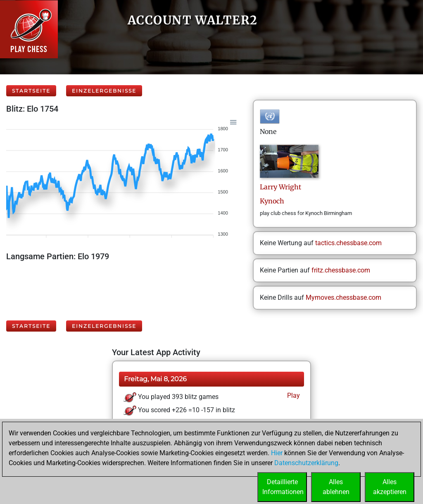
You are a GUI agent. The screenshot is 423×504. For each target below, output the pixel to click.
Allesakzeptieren (390, 487)
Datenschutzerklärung (306, 463)
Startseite (31, 91)
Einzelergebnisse (104, 91)
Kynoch (272, 201)
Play (293, 395)
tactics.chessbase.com (348, 243)
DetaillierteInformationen (283, 487)
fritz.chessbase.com (341, 270)
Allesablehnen (336, 487)
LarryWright (280, 187)
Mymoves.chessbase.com (343, 297)
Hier (277, 453)
